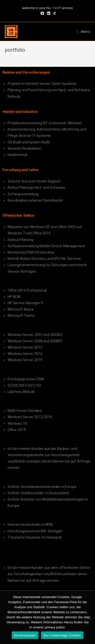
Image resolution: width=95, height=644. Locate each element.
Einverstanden (25, 635)
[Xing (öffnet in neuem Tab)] (54, 13)
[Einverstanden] (89, 618)
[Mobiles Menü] (84, 32)
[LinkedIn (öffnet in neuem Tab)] (49, 13)
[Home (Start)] (6, 54)
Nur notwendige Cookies (62, 635)
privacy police (55, 627)
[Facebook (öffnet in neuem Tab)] (42, 13)
